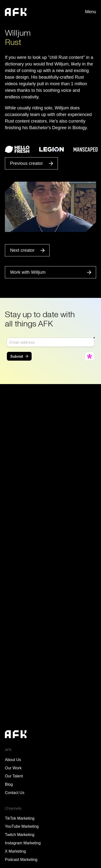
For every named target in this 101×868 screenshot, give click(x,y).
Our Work (13, 768)
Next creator (22, 250)
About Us (13, 760)
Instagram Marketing (23, 843)
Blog (9, 784)
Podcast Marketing (21, 860)
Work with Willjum (28, 272)
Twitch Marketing (20, 835)
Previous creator (26, 163)
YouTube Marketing (22, 826)
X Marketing (15, 851)
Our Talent (14, 776)
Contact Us (15, 793)
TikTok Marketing (20, 818)
